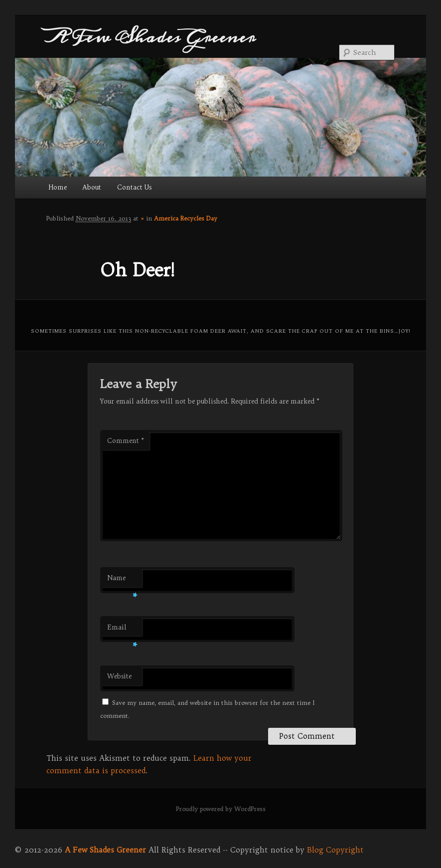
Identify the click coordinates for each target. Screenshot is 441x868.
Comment (126, 440)
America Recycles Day (186, 218)
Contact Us (134, 187)
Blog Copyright (335, 850)
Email (122, 630)
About (92, 187)
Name (122, 580)
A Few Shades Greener (151, 37)
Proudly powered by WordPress (221, 809)
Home (58, 187)
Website (119, 676)
